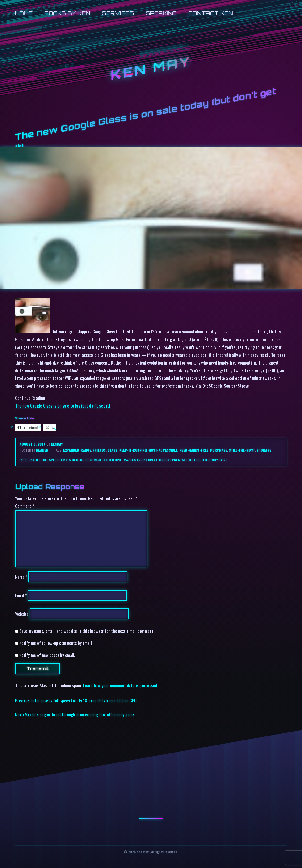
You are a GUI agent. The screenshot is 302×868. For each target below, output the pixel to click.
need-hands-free (194, 450)
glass (113, 450)
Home (24, 13)
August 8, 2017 (33, 444)
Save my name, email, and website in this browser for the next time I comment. (87, 631)
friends (99, 450)
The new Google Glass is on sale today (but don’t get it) (63, 406)
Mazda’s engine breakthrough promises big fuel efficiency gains (176, 460)
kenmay (57, 444)
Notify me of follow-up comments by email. (56, 643)
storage (264, 450)
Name (21, 577)
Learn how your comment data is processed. (120, 685)
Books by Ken (67, 13)
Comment (25, 506)
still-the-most (242, 450)
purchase (219, 450)
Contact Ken (211, 13)
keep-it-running (133, 450)
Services (118, 13)
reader (42, 450)
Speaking (161, 13)
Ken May (151, 68)
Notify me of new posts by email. (47, 655)
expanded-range (77, 450)
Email (21, 595)
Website (22, 614)
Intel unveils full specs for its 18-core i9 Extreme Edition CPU (70, 460)
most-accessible (163, 450)
